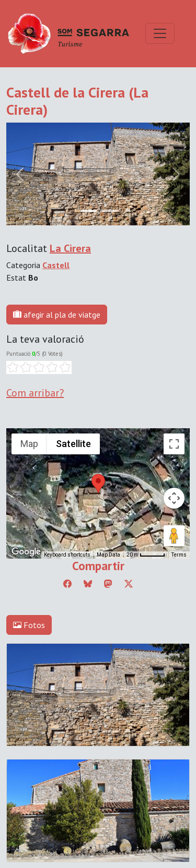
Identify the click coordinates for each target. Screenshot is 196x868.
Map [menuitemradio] (29, 444)
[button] (98, 484)
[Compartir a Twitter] (129, 584)
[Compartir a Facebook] (67, 584)
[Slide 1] (108, 211)
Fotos (29, 625)
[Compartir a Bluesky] (88, 584)
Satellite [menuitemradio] (73, 444)
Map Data (108, 555)
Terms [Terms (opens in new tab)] (179, 555)
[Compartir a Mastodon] (108, 584)
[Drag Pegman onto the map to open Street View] (174, 536)
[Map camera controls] (174, 498)
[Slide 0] (89, 211)
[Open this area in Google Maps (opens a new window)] (26, 552)
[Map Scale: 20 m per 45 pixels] (146, 555)
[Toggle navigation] (160, 33)
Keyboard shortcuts (67, 555)
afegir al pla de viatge (57, 315)
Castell (56, 265)
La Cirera (70, 248)
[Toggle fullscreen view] (174, 444)
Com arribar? (35, 393)
